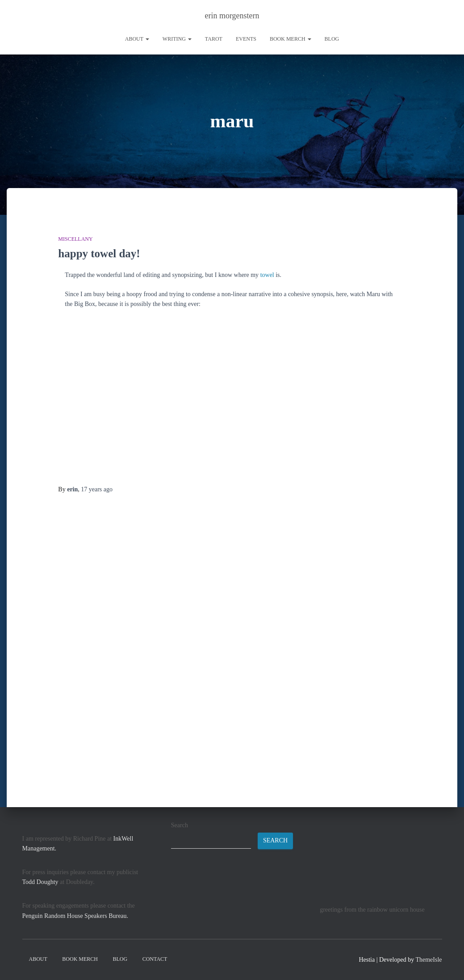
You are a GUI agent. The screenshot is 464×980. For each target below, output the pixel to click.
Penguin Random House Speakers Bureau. (75, 916)
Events (246, 39)
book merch (291, 39)
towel (267, 274)
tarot (214, 39)
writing (177, 39)
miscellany (75, 239)
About (137, 39)
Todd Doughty (40, 882)
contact (155, 959)
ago (97, 489)
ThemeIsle (428, 960)
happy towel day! (99, 253)
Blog (332, 39)
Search (180, 825)
